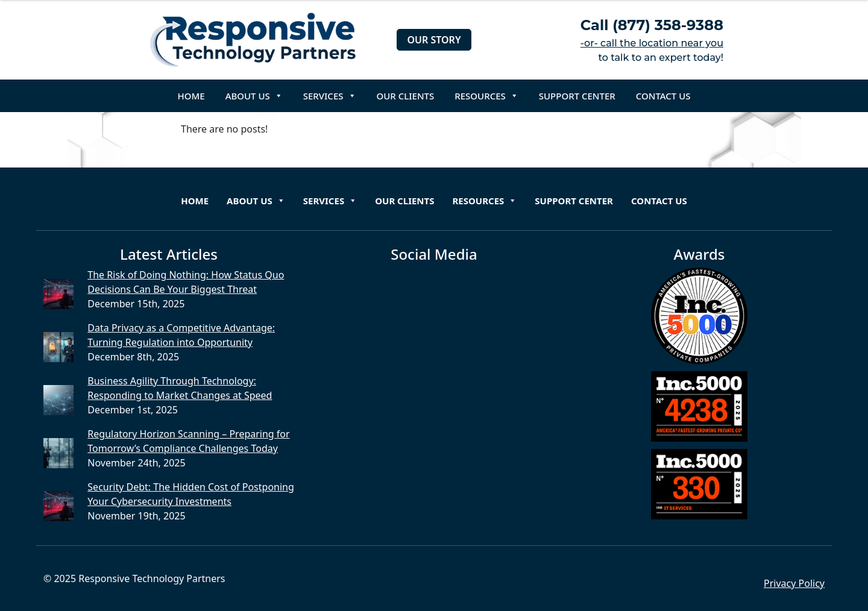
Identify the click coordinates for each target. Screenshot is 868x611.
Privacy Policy (794, 583)
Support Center (577, 96)
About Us (254, 96)
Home (191, 96)
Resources (486, 96)
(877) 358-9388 (668, 25)
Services (330, 96)
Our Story (434, 40)
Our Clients (406, 96)
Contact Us (663, 96)
